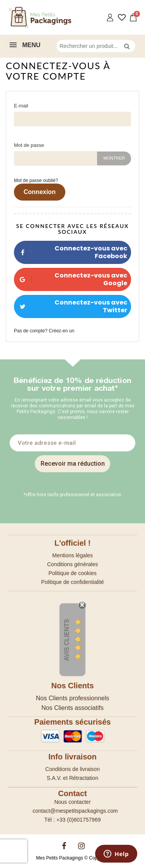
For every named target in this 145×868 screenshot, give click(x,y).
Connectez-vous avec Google (71, 279)
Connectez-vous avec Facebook (71, 252)
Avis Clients (67, 640)
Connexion (40, 192)
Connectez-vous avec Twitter (71, 306)
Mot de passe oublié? (36, 180)
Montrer (114, 158)
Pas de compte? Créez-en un (44, 331)
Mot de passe (29, 145)
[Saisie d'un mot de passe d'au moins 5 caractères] (55, 158)
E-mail (21, 106)
